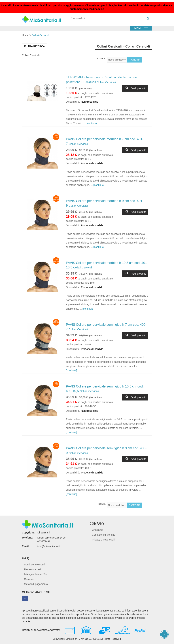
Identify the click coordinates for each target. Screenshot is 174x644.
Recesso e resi (32, 569)
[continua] (92, 123)
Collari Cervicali (40, 35)
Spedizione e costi (34, 565)
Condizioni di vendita (104, 535)
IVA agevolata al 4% (35, 574)
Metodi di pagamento (36, 584)
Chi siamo (97, 530)
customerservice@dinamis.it (87, 9)
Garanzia (29, 579)
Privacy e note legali (103, 540)
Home (25, 35)
